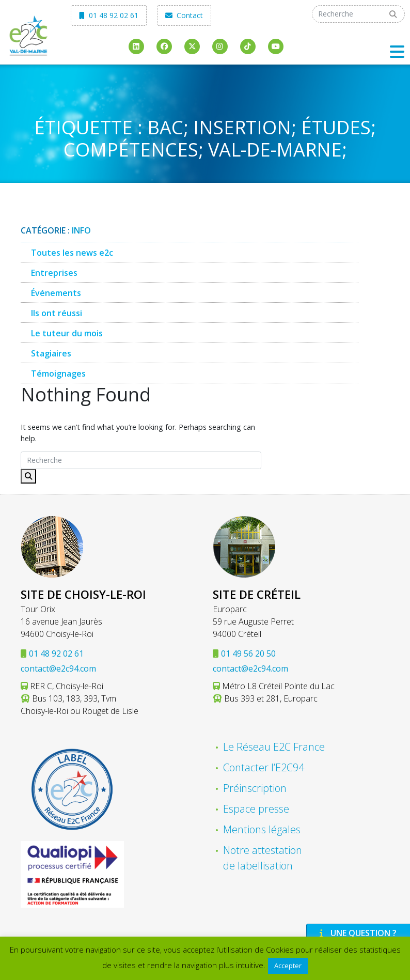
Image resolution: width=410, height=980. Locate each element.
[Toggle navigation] (397, 51)
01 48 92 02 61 (109, 15)
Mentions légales (262, 829)
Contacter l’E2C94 (264, 767)
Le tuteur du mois (67, 333)
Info (81, 230)
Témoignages (58, 374)
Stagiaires (51, 353)
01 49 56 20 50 (248, 654)
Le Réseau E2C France (274, 747)
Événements (56, 293)
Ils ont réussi (57, 313)
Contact (184, 15)
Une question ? (357, 933)
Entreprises (54, 273)
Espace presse (256, 809)
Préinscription (255, 788)
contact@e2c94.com (58, 668)
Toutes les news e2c (72, 253)
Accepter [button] (288, 966)
